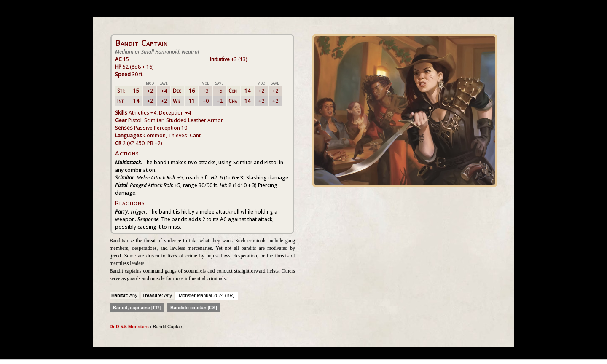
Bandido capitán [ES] (194, 308)
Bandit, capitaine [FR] (137, 308)
